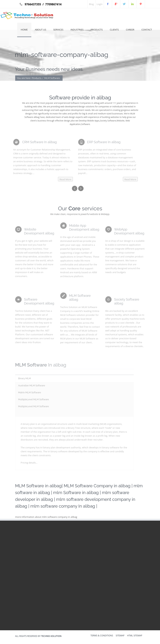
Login (100, 4)
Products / (38, 78)
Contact (147, 30)
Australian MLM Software (32, 387)
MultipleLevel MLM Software (34, 401)
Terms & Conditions (102, 636)
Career (130, 30)
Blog (91, 4)
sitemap (120, 636)
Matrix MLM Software (30, 394)
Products (97, 30)
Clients (114, 30)
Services (58, 30)
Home (24, 30)
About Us (40, 30)
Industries (77, 30)
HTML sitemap (135, 636)
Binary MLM (25, 379)
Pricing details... (29, 464)
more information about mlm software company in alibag (46, 517)
